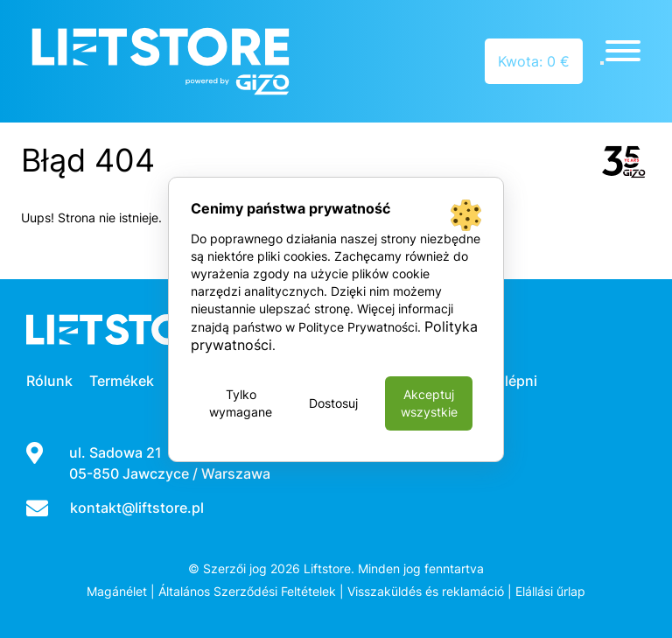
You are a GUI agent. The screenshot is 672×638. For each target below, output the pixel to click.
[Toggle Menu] (623, 51)
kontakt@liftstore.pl (137, 508)
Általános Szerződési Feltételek (247, 591)
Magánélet (117, 591)
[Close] (602, 63)
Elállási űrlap (550, 591)
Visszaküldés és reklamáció (426, 591)
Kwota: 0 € (534, 61)
